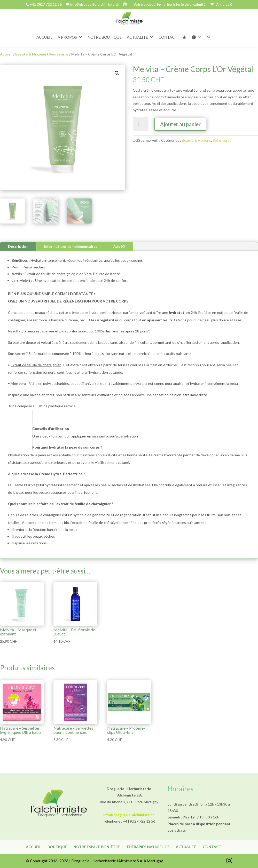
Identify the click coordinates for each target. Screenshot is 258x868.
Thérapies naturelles (148, 847)
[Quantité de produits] (140, 124)
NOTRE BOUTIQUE (105, 26)
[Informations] (199, 26)
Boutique (57, 847)
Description (18, 246)
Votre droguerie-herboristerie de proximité (170, 5)
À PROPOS (70, 26)
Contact (212, 847)
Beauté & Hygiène (31, 54)
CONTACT (168, 26)
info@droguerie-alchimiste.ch (129, 815)
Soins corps (59, 54)
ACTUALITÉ (140, 26)
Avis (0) (119, 246)
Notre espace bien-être (97, 847)
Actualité (186, 847)
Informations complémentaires (71, 246)
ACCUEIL (44, 26)
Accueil (6, 54)
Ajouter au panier (180, 124)
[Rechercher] (211, 26)
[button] (187, 26)
